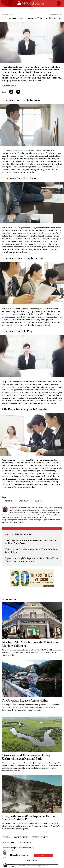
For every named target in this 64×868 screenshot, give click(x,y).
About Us (6, 857)
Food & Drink (21, 837)
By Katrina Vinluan (9, 86)
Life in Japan (25, 843)
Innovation (8, 843)
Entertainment (40, 837)
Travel (6, 837)
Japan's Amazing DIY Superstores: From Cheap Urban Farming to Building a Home (32, 560)
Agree (43, 855)
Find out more (32, 860)
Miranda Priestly (20, 150)
